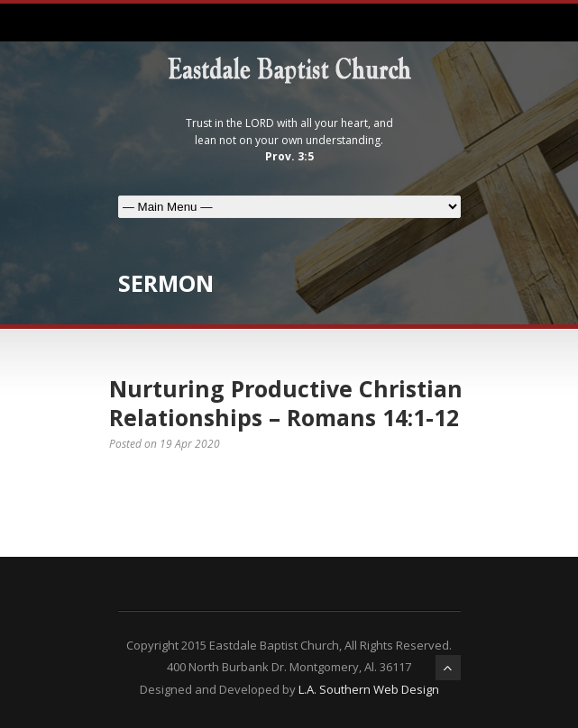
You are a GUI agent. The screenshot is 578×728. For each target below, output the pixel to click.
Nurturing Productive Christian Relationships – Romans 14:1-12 (286, 403)
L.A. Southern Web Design (369, 689)
